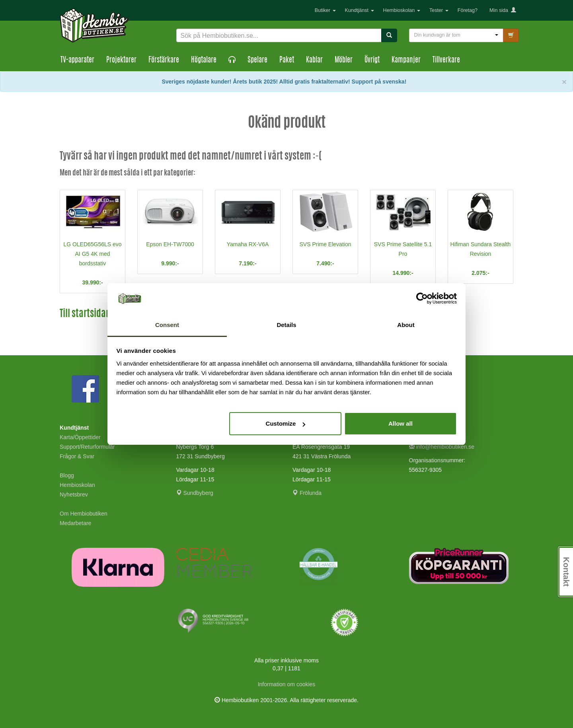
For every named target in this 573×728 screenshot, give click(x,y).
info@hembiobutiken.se (442, 447)
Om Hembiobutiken (84, 514)
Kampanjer (406, 60)
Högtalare (204, 60)
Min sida (503, 10)
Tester (439, 10)
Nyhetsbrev (74, 494)
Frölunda (307, 493)
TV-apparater (77, 60)
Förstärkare (164, 60)
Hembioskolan (402, 10)
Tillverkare (446, 60)
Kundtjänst (360, 10)
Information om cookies (287, 684)
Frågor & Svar (77, 456)
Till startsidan (85, 314)
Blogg (67, 475)
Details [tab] (286, 325)
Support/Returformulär (87, 447)
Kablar (314, 60)
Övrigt (372, 60)
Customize (286, 423)
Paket (287, 60)
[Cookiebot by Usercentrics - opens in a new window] (422, 299)
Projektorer (121, 60)
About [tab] (406, 325)
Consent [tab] (167, 325)
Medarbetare (75, 523)
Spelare (257, 60)
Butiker (325, 10)
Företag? (468, 10)
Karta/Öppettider (80, 437)
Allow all (401, 423)
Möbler (344, 60)
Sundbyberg (195, 493)
